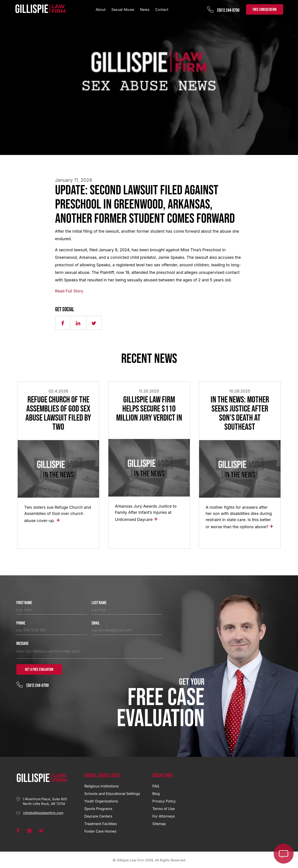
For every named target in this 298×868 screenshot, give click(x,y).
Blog (156, 793)
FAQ (156, 785)
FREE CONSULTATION (265, 10)
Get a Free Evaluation (39, 669)
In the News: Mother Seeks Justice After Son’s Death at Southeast (240, 413)
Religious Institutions (101, 785)
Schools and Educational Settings (112, 793)
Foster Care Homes (100, 830)
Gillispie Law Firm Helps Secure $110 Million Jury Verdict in (149, 409)
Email (96, 622)
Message (22, 643)
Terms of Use (164, 808)
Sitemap (159, 823)
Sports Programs (98, 808)
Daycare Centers (98, 815)
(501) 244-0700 (228, 10)
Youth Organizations (101, 800)
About (101, 10)
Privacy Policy (164, 800)
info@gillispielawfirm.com (43, 812)
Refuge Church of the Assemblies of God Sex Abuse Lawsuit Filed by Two (58, 413)
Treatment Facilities (101, 823)
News (145, 10)
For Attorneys (164, 815)
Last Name (99, 602)
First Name (24, 602)
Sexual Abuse (123, 10)
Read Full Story (69, 291)
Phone (21, 622)
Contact (162, 10)
